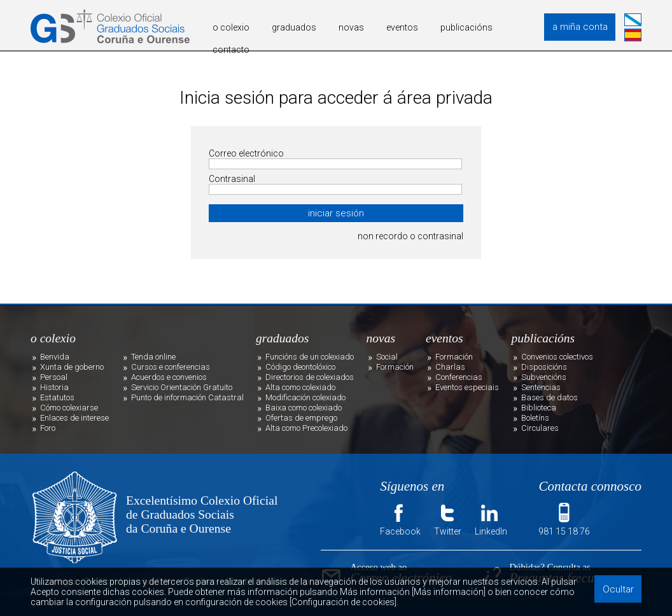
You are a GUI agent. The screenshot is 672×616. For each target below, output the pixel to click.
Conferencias (459, 377)
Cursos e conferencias (171, 367)
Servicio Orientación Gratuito (182, 387)
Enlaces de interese (74, 418)
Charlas (450, 367)
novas (351, 27)
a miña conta (580, 27)
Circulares (540, 428)
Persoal (54, 377)
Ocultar (618, 589)
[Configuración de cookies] (343, 602)
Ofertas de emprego (301, 418)
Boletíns (535, 418)
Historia (54, 387)
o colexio (231, 27)
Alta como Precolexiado (306, 428)
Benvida (55, 357)
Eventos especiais (467, 387)
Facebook (400, 519)
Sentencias (541, 387)
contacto (231, 50)
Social (387, 357)
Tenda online (153, 357)
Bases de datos (549, 397)
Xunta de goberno (72, 367)
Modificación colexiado (305, 397)
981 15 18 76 (564, 519)
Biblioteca (539, 408)
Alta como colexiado (300, 387)
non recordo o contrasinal (410, 236)
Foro (48, 428)
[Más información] (449, 592)
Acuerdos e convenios (169, 377)
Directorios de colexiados (310, 377)
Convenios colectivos (557, 357)
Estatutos (57, 397)
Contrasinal (232, 179)
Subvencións (544, 377)
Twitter (448, 519)
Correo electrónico (246, 153)
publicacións (466, 27)
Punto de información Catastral (187, 397)
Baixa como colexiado (304, 408)
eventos (402, 27)
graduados (294, 27)
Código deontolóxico (300, 367)
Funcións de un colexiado (310, 357)
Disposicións (544, 367)
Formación (395, 367)
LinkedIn (491, 519)
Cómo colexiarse (69, 408)
